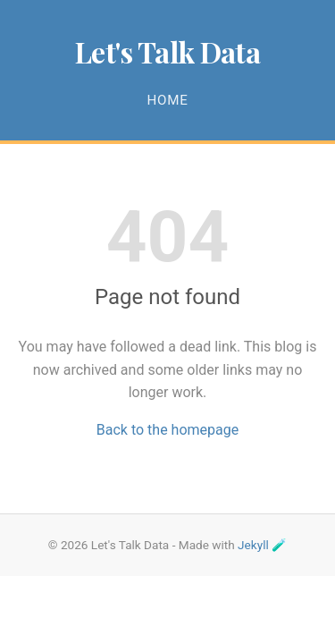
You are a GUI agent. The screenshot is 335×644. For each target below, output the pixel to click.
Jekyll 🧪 (262, 545)
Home (167, 100)
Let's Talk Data (167, 51)
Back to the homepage (167, 430)
